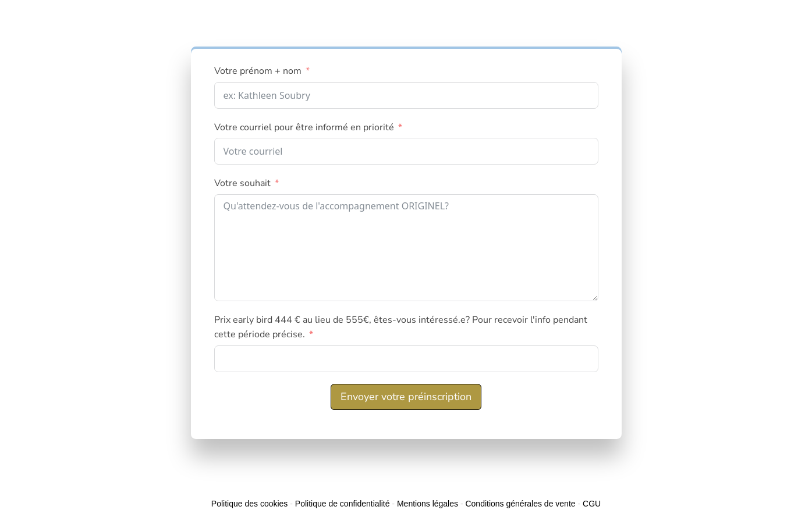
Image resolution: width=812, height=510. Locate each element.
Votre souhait (242, 183)
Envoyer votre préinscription (406, 397)
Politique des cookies (250, 504)
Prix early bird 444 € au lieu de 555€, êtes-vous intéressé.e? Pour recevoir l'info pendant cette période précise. (401, 327)
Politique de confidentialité (343, 504)
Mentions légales (428, 504)
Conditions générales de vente (520, 504)
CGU (592, 504)
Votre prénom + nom (258, 71)
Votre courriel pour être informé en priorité (304, 127)
